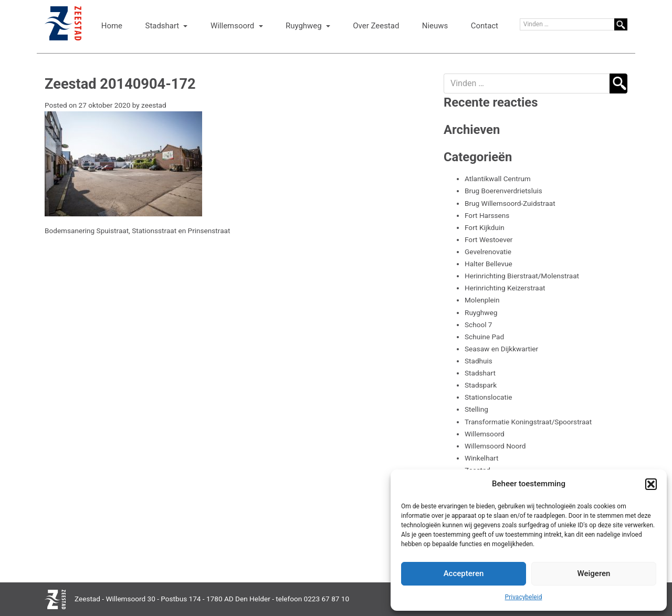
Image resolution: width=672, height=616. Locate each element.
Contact (485, 26)
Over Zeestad (376, 26)
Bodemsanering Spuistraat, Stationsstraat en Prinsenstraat (137, 231)
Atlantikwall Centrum (498, 179)
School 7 (479, 325)
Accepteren (464, 573)
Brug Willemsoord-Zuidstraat (510, 203)
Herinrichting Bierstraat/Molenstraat (522, 276)
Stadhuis (479, 361)
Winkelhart (481, 458)
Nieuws (435, 26)
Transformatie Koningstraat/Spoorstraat (528, 422)
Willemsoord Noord (495, 446)
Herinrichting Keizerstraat (505, 288)
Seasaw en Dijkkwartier (501, 349)
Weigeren (594, 573)
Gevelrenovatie (488, 252)
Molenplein (482, 300)
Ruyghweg (304, 26)
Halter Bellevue (489, 264)
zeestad (154, 105)
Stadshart (163, 26)
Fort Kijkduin (485, 227)
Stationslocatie (488, 397)
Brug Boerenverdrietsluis (503, 191)
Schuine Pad (484, 337)
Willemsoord (233, 26)
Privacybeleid (524, 597)
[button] (651, 484)
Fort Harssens (487, 215)
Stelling (476, 409)
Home (112, 26)
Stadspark (481, 385)
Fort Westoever (489, 239)
